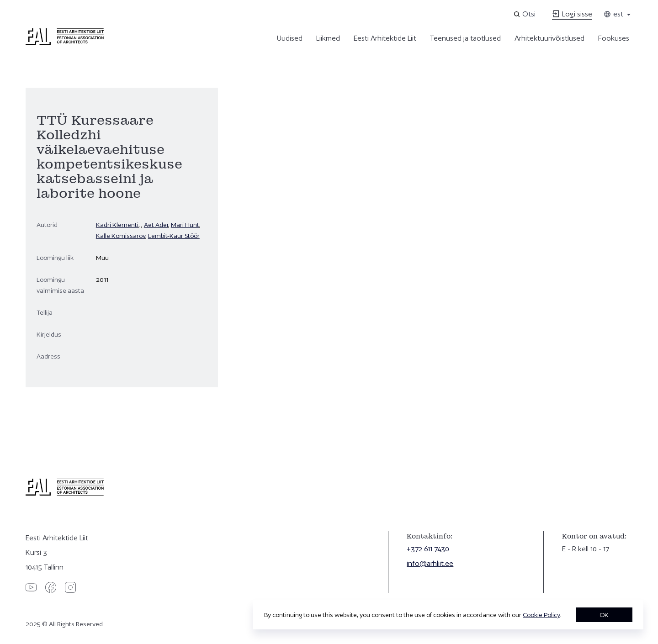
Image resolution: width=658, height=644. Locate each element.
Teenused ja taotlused (465, 38)
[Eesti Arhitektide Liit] (65, 43)
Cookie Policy (541, 615)
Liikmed (328, 38)
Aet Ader (156, 225)
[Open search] (525, 14)
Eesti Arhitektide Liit (385, 38)
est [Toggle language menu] (618, 14)
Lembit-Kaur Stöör (174, 236)
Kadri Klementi (117, 225)
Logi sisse (572, 14)
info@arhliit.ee (430, 563)
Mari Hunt (185, 225)
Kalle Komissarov (121, 236)
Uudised (290, 38)
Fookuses (614, 38)
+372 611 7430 (429, 549)
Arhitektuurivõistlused (549, 38)
